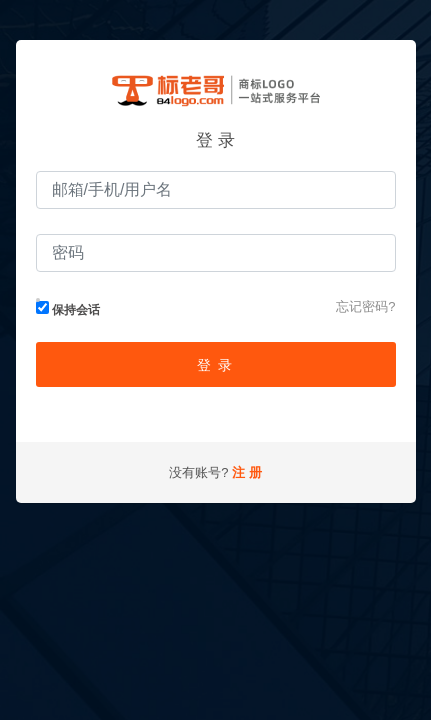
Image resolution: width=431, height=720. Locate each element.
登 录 (215, 365)
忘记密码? (365, 306)
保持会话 (68, 309)
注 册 (247, 472)
